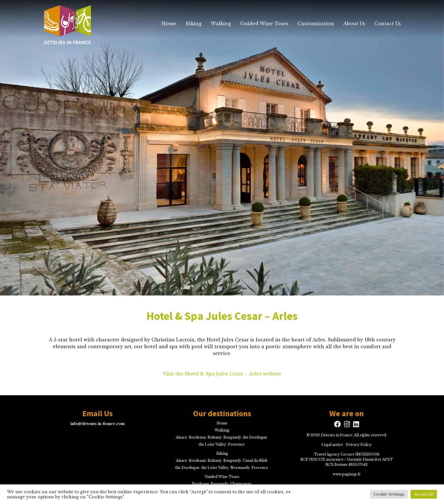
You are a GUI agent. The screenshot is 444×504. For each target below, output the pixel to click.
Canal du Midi (255, 461)
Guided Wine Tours (264, 24)
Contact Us (388, 24)
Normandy (240, 468)
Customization (316, 24)
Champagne (241, 484)
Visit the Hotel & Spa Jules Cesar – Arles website (222, 374)
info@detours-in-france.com (98, 424)
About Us (354, 24)
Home (169, 24)
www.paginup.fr (347, 474)
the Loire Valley (213, 444)
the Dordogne (255, 437)
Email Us (98, 414)
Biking (194, 24)
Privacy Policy (359, 445)
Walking (221, 24)
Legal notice (332, 445)
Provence (236, 444)
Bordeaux (197, 437)
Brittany (215, 437)
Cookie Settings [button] (389, 494)
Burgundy (232, 437)
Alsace (182, 437)
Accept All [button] (424, 494)
